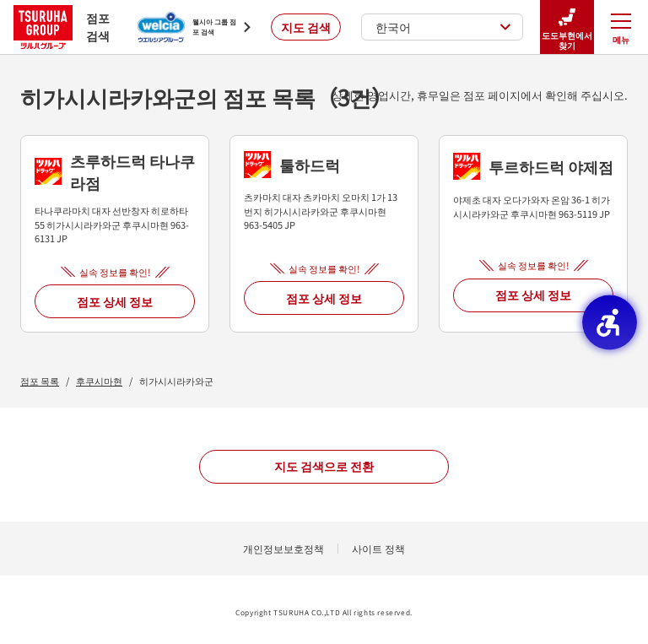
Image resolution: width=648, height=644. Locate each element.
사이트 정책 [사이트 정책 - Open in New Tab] (378, 548)
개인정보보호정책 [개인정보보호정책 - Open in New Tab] (283, 548)
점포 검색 (62, 27)
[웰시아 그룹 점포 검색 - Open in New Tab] (194, 27)
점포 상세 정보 (115, 301)
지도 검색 (306, 27)
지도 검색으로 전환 (324, 466)
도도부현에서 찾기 (567, 27)
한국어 (443, 27)
